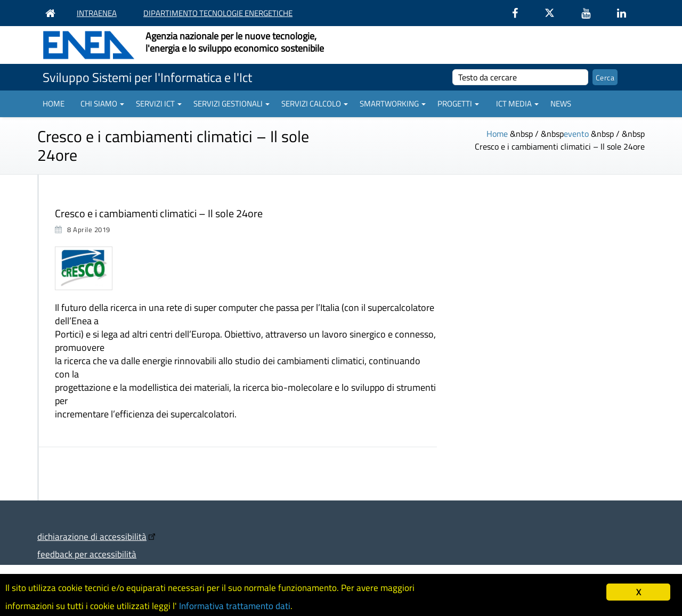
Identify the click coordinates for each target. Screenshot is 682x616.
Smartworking (393, 104)
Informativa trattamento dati (235, 606)
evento (576, 134)
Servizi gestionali (232, 104)
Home (54, 104)
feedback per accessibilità (87, 554)
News (561, 104)
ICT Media (517, 104)
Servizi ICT (159, 104)
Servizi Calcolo (315, 104)
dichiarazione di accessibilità (92, 536)
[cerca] (520, 77)
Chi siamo (102, 104)
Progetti (458, 104)
